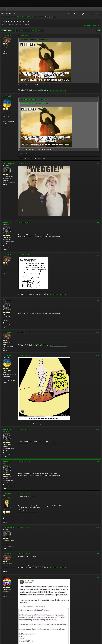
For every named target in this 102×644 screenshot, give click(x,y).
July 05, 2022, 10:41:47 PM (24, 461)
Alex (4, 577)
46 (21, 31)
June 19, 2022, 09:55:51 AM (24, 96)
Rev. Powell (7, 96)
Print (99, 31)
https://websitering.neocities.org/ (58, 91)
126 (39, 31)
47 (24, 31)
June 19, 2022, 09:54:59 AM (24, 36)
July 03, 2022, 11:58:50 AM (24, 355)
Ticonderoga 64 (8, 164)
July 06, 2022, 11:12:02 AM (24, 494)
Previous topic (88, 26)
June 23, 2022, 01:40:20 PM (24, 223)
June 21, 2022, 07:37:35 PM (24, 164)
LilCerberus (7, 223)
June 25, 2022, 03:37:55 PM (24, 300)
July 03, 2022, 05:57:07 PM (24, 429)
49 (31, 31)
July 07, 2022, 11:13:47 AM (24, 527)
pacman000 (7, 36)
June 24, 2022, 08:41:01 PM (24, 255)
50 (34, 31)
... (19, 31)
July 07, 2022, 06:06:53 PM (24, 554)
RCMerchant (7, 494)
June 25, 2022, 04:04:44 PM (24, 332)
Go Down (4, 31)
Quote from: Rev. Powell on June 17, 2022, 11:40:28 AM (35, 39)
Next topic (97, 26)
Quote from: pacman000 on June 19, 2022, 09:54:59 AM (35, 99)
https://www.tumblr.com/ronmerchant (28, 512)
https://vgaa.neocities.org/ (39, 89)
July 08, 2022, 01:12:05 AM (24, 577)
